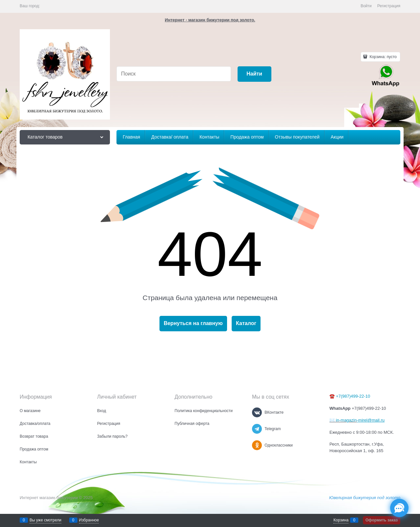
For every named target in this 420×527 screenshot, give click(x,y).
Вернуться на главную (193, 323)
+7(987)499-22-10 (353, 396)
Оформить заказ (382, 520)
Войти (366, 6)
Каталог (246, 323)
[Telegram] (257, 429)
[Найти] (254, 74)
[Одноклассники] (257, 445)
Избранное (89, 520)
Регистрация (389, 6)
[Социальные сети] (399, 508)
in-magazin (346, 420)
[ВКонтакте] (257, 412)
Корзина (341, 520)
